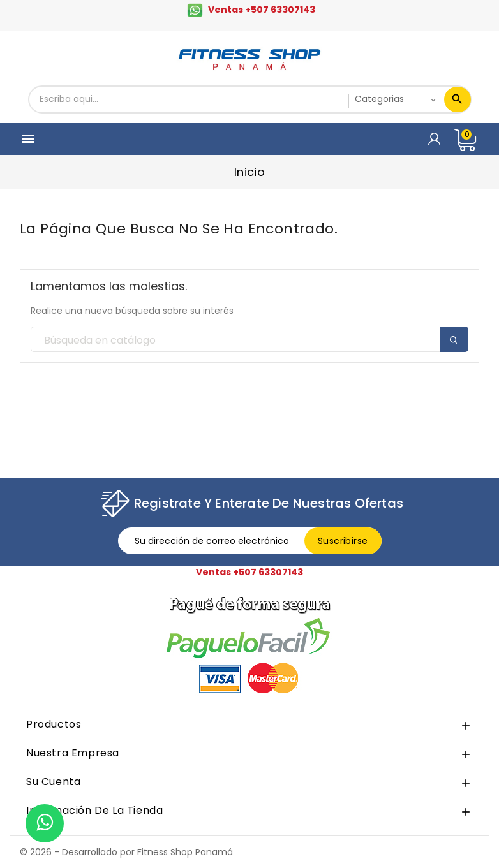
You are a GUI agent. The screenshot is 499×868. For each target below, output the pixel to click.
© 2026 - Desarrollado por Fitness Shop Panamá (126, 852)
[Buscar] (250, 340)
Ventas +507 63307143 (262, 10)
